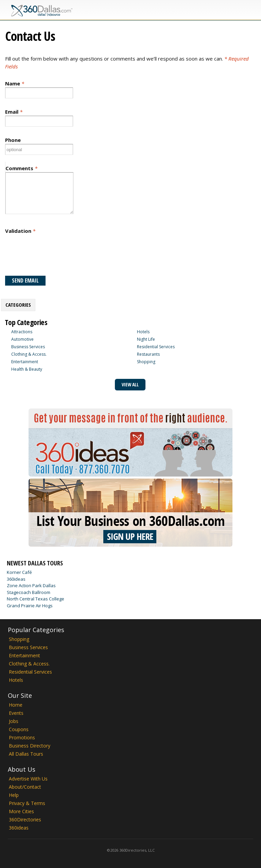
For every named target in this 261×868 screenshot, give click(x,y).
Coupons (19, 729)
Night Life (146, 339)
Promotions (22, 737)
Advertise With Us (28, 779)
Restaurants (148, 354)
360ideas (16, 579)
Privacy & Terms (27, 803)
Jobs (14, 721)
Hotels (143, 332)
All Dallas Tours (26, 754)
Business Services (28, 347)
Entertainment (25, 362)
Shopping (146, 362)
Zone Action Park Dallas (31, 585)
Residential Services (156, 347)
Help (14, 795)
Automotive (22, 339)
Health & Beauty (27, 369)
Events (16, 713)
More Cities (21, 811)
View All (130, 384)
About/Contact (25, 787)
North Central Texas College (36, 599)
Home (16, 705)
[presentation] (57, 255)
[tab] (18, 305)
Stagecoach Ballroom (29, 592)
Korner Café (19, 572)
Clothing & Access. (29, 354)
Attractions (22, 332)
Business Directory (30, 746)
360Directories (25, 819)
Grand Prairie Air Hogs (30, 606)
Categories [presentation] (18, 305)
